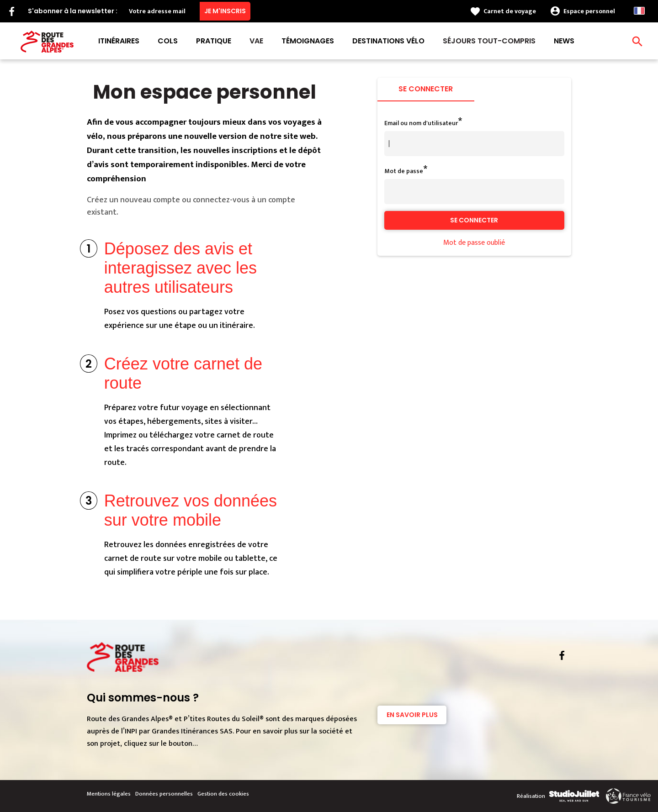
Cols (168, 41)
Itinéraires (119, 41)
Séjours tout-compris (489, 41)
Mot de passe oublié (474, 243)
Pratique (214, 41)
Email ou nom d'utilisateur (421, 123)
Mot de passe (404, 171)
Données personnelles (164, 794)
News (564, 41)
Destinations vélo (388, 41)
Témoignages (308, 41)
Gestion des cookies (223, 794)
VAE (256, 41)
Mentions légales (109, 794)
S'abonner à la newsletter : (73, 11)
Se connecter (426, 89)
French (639, 11)
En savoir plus (412, 715)
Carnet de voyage (510, 11)
